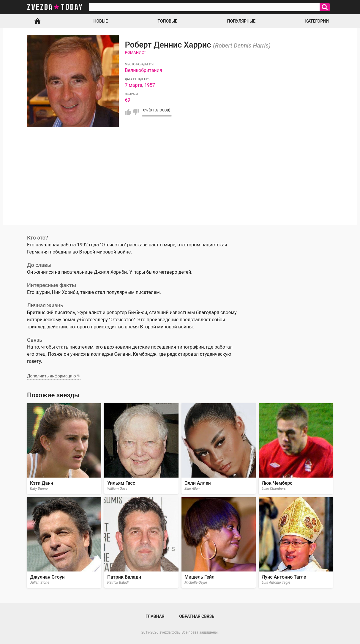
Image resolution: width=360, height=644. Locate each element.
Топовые (168, 21)
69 (128, 100)
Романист (136, 52)
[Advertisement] (180, 184)
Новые (101, 21)
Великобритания (144, 70)
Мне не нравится (136, 112)
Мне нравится (128, 112)
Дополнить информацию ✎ (54, 376)
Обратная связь (197, 616)
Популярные (241, 21)
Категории (317, 21)
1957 (150, 85)
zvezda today (55, 7)
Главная (37, 21)
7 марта (134, 85)
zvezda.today (170, 632)
